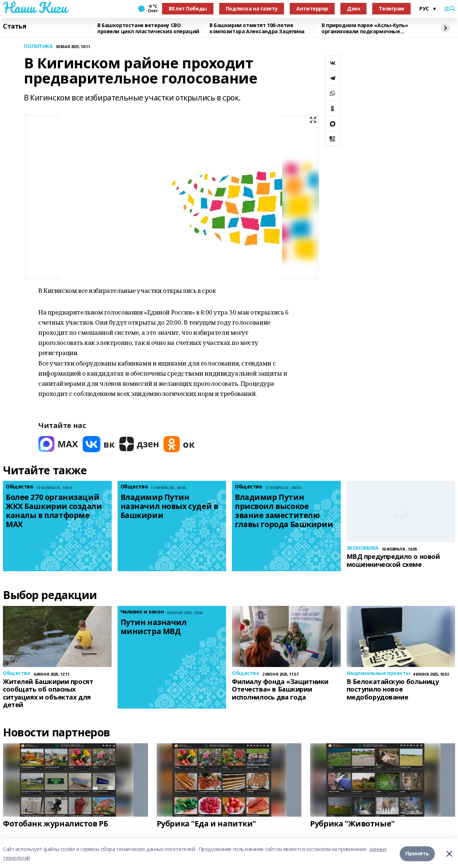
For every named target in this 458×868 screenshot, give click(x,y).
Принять (417, 853)
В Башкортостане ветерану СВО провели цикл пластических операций (148, 28)
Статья (14, 26)
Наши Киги (35, 8)
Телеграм (391, 8)
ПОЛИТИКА (38, 46)
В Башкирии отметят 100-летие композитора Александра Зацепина (257, 28)
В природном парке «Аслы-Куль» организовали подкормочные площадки (365, 28)
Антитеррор (312, 8)
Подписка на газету (252, 8)
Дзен (353, 8)
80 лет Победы (188, 8)
